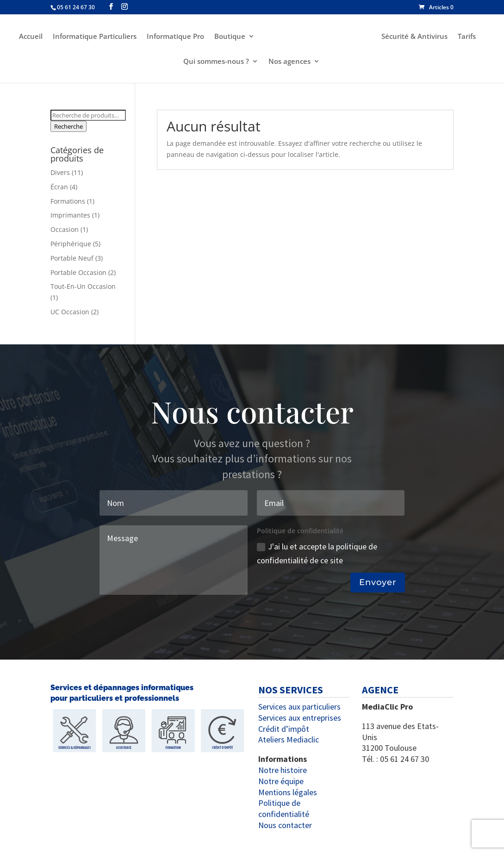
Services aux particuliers (299, 707)
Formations (68, 201)
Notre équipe (281, 781)
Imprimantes (70, 215)
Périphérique (71, 244)
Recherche (68, 126)
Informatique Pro (174, 37)
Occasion (65, 229)
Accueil (29, 37)
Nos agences (289, 62)
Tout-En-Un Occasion (83, 286)
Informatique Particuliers (93, 37)
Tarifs (468, 37)
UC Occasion (70, 312)
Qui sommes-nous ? (216, 62)
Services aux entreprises (300, 718)
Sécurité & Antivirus (416, 37)
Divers (60, 172)
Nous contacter (285, 825)
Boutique (228, 37)
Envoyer (378, 582)
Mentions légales (288, 792)
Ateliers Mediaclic (289, 739)
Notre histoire (283, 770)
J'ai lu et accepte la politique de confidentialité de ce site (317, 554)
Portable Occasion (78, 272)
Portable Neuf (72, 258)
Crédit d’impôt (284, 729)
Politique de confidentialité (284, 808)
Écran (59, 187)
